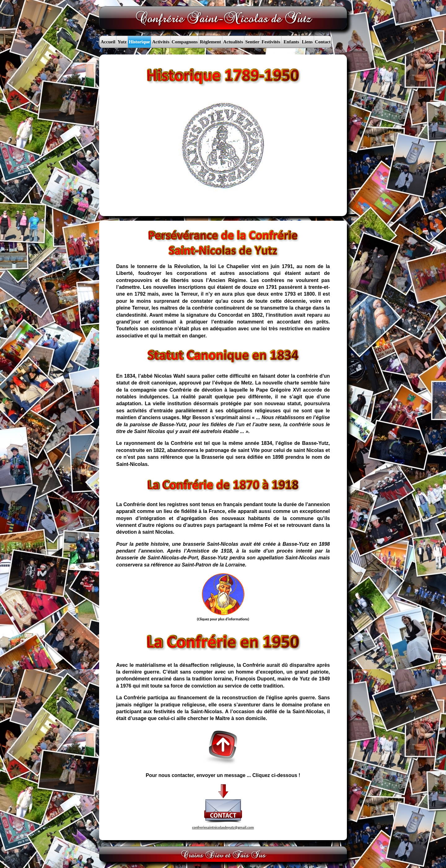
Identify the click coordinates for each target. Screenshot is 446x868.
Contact (323, 42)
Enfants (291, 42)
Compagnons (185, 42)
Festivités (271, 42)
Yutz (122, 42)
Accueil (108, 42)
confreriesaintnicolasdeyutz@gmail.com (223, 827)
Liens (307, 42)
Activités (161, 42)
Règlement (210, 42)
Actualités (233, 42)
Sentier (252, 42)
